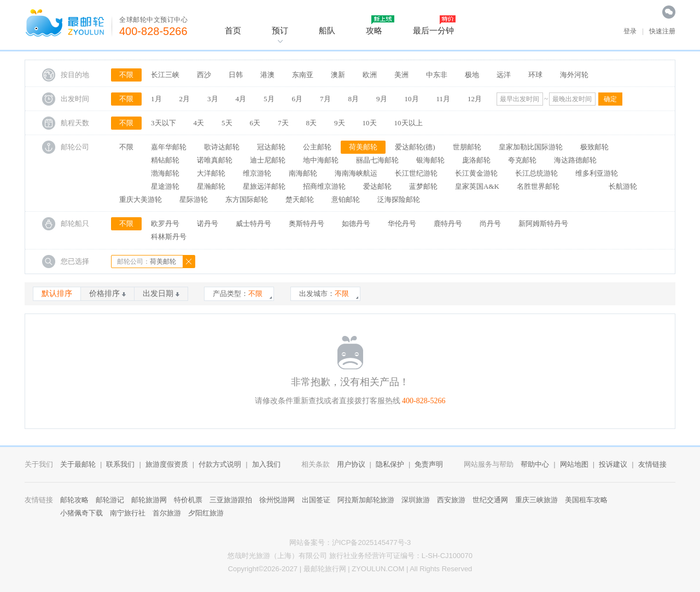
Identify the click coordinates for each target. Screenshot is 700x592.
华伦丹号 (402, 224)
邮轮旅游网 (149, 500)
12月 (475, 99)
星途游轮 (165, 186)
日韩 (236, 75)
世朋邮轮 (467, 147)
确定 (610, 99)
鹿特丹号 (448, 224)
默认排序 (57, 294)
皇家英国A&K (477, 186)
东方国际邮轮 (247, 199)
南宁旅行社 (128, 513)
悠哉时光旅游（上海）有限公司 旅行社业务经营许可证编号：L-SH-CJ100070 (350, 556)
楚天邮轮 (300, 199)
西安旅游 (451, 500)
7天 (283, 123)
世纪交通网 (490, 500)
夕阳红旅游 (206, 513)
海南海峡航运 (356, 173)
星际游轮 (194, 199)
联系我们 (120, 464)
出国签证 (316, 500)
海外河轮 (574, 75)
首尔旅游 (167, 513)
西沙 (204, 75)
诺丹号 (208, 224)
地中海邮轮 (321, 160)
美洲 (401, 75)
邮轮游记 (110, 500)
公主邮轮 (317, 147)
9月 (382, 99)
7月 (325, 99)
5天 (227, 123)
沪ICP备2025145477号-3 (372, 542)
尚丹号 (490, 224)
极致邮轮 (594, 147)
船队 (327, 30)
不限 (126, 75)
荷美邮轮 (363, 147)
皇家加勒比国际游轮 (531, 147)
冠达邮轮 (271, 147)
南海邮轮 (303, 173)
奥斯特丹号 (307, 224)
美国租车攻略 (586, 500)
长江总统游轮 (536, 173)
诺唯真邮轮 (215, 160)
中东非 (437, 75)
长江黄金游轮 (476, 173)
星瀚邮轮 (211, 186)
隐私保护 (390, 464)
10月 (412, 99)
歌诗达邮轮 (222, 147)
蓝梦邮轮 (423, 186)
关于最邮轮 (78, 464)
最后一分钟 (433, 30)
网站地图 (574, 464)
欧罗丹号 (165, 224)
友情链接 (652, 464)
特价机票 (188, 500)
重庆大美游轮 (141, 199)
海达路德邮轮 (575, 160)
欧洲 (370, 75)
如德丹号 (356, 224)
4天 (199, 123)
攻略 (374, 30)
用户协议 (351, 464)
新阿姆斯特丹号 (543, 224)
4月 (241, 99)
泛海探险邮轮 (399, 199)
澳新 (338, 75)
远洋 (504, 75)
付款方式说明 (220, 464)
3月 (213, 99)
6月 (297, 99)
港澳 (267, 75)
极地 (472, 75)
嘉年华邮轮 (169, 147)
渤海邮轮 (165, 173)
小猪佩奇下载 (81, 513)
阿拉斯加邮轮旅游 (366, 500)
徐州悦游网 (277, 500)
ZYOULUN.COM (378, 569)
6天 (255, 123)
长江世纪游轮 (416, 173)
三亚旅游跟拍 (231, 500)
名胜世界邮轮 (538, 186)
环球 (535, 75)
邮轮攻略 (74, 500)
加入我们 (266, 464)
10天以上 (409, 123)
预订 (280, 30)
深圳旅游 (416, 500)
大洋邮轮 (211, 173)
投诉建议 (613, 464)
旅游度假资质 (167, 464)
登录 (630, 31)
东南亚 (303, 75)
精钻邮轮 (165, 160)
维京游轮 (257, 173)
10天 (370, 123)
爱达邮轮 (377, 186)
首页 (233, 30)
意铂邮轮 (346, 199)
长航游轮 (623, 186)
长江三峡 (165, 75)
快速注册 (662, 31)
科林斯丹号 (169, 237)
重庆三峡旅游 (536, 500)
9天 (340, 123)
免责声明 (429, 464)
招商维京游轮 (324, 186)
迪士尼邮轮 (268, 160)
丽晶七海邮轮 (377, 160)
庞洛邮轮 (476, 160)
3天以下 (164, 123)
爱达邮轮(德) (415, 147)
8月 (354, 99)
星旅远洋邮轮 (264, 186)
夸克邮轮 (522, 160)
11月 (444, 99)
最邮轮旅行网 (325, 569)
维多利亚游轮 (597, 173)
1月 (156, 99)
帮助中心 (535, 464)
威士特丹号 (253, 224)
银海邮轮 (430, 160)
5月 (269, 99)
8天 (312, 123)
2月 (185, 99)
